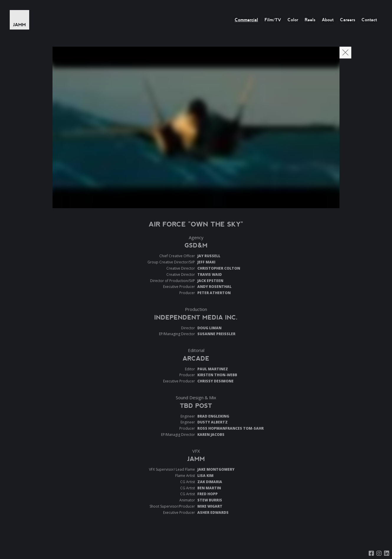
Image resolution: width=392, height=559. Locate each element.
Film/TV (273, 20)
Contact (369, 20)
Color (293, 20)
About (328, 20)
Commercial (246, 20)
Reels (310, 20)
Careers (348, 20)
